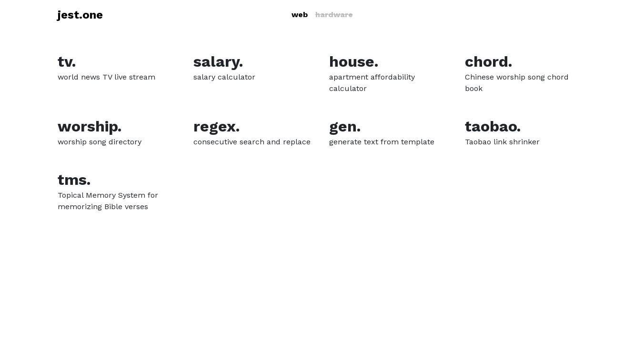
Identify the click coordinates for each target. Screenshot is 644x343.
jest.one (80, 15)
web (300, 15)
